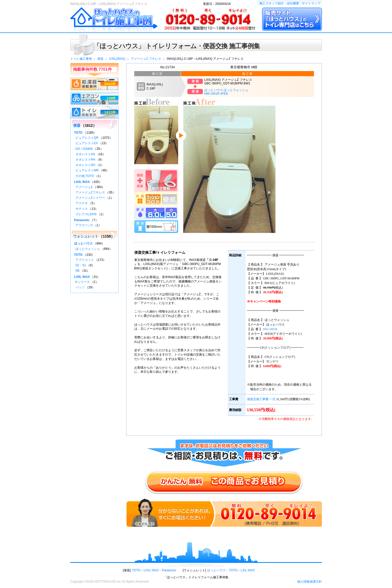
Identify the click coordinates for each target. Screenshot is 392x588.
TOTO (78, 133)
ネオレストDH (85, 165)
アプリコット (85, 260)
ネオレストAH (85, 154)
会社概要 (293, 3)
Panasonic (82, 220)
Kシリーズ (83, 282)
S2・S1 (81, 265)
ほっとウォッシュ (88, 249)
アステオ (82, 203)
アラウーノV (84, 225)
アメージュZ (84, 187)
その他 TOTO (85, 176)
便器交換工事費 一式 (261, 399)
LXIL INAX (248, 570)
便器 (77, 125)
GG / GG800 (84, 149)
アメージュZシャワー (90, 198)
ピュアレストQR (87, 138)
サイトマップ (311, 3)
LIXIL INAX (82, 182)
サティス (82, 209)
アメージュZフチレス (90, 192)
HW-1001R (270, 329)
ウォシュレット (86, 236)
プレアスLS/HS (86, 214)
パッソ (80, 287)
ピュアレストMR (87, 170)
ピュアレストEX (87, 143)
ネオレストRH (85, 160)
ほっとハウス (83, 243)
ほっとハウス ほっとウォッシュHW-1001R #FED (226, 92)
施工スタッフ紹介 (272, 3)
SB (78, 271)
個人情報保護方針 (310, 582)
